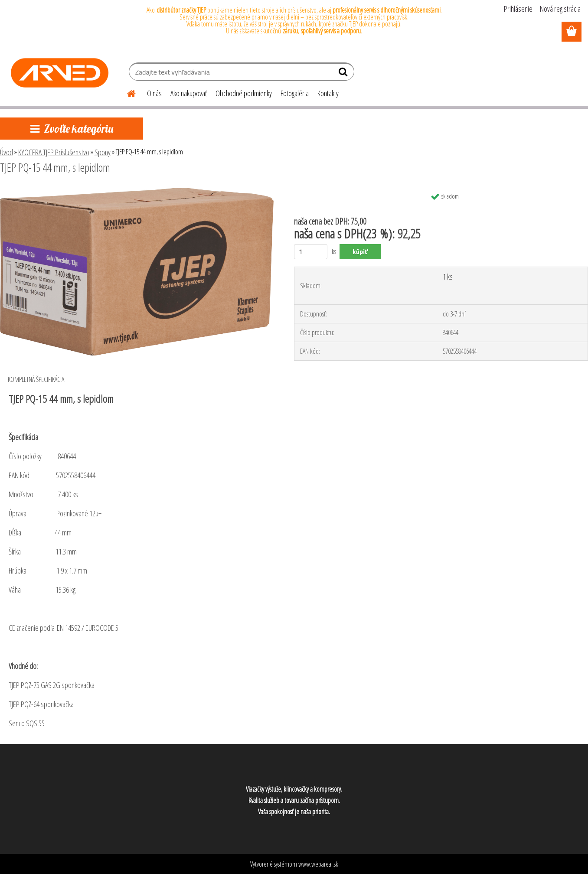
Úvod (7, 152)
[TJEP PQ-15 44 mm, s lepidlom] (137, 191)
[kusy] (311, 252)
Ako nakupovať (189, 93)
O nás (154, 93)
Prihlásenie (518, 9)
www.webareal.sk (318, 864)
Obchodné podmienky (244, 93)
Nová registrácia (560, 9)
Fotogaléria (295, 93)
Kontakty (328, 93)
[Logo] (60, 73)
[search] (344, 74)
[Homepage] (126, 92)
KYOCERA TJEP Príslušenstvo (54, 152)
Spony (103, 152)
